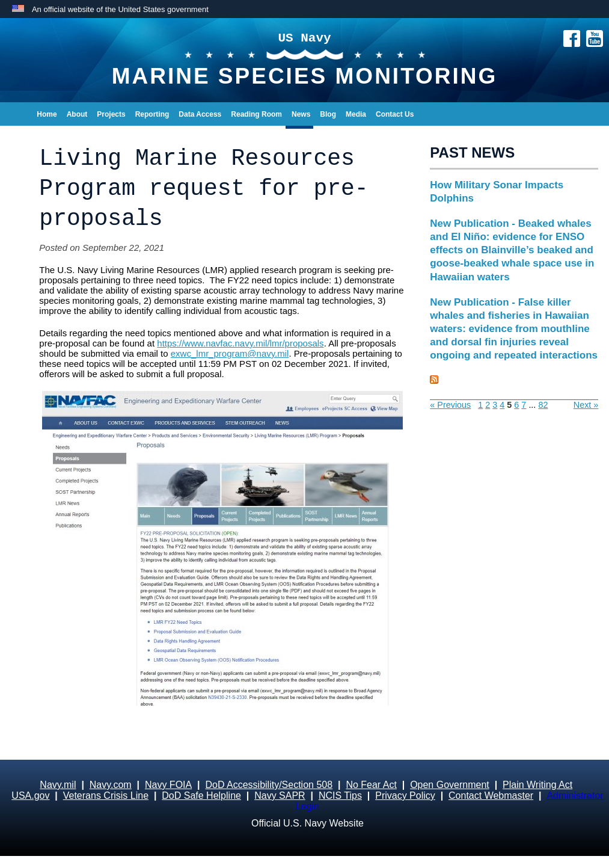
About (77, 114)
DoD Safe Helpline (201, 796)
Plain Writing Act (537, 785)
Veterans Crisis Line (106, 796)
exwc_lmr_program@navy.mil (230, 353)
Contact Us (395, 114)
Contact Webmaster (491, 796)
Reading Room (256, 114)
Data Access (200, 114)
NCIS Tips (340, 796)
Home (47, 114)
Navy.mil (58, 785)
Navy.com (111, 785)
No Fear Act (371, 785)
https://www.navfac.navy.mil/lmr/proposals (240, 343)
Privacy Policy (405, 796)
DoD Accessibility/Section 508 (269, 785)
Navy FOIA (168, 785)
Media (356, 114)
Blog (328, 114)
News (301, 114)
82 (543, 405)
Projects (111, 114)
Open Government (450, 785)
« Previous (450, 405)
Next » (586, 405)
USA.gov (30, 796)
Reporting (152, 114)
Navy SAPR (280, 796)
